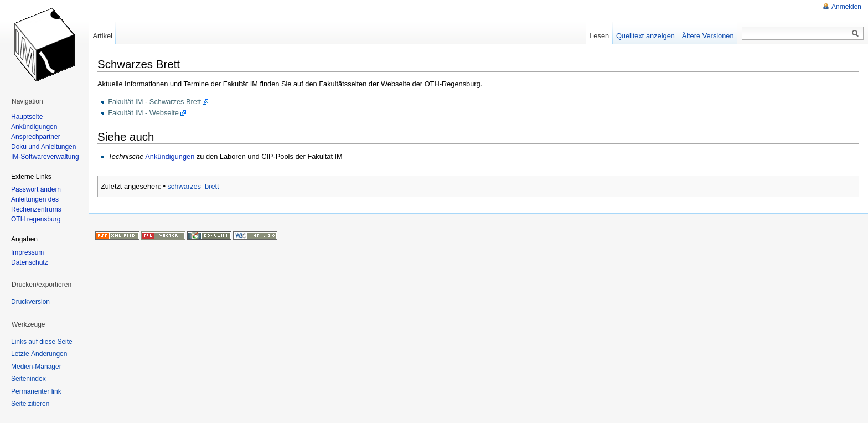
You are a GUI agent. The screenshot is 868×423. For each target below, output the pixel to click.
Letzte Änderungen (39, 354)
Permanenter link (36, 391)
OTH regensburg (36, 219)
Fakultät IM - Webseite (143, 113)
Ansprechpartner (36, 137)
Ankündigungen (170, 156)
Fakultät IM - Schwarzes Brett (154, 102)
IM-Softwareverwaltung (45, 157)
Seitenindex (29, 379)
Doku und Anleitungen (43, 147)
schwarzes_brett (193, 186)
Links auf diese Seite (42, 342)
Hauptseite (27, 117)
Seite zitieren (30, 404)
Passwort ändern (36, 189)
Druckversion (30, 302)
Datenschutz (30, 262)
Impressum (27, 252)
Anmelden (846, 7)
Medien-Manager (36, 367)
